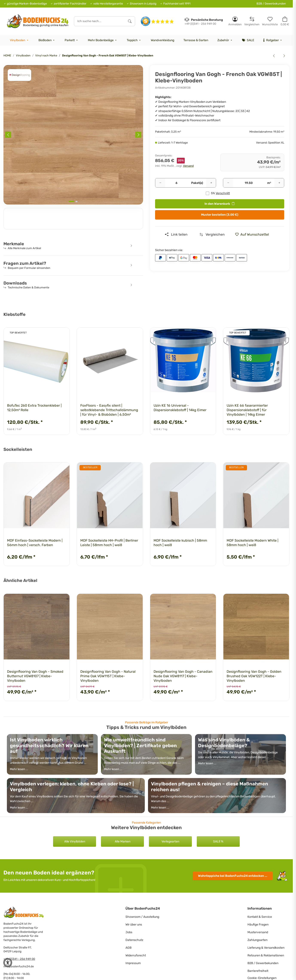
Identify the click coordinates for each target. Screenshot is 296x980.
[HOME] (38, 21)
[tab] (71, 201)
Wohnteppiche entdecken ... (233, 876)
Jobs (129, 932)
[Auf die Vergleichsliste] (212, 235)
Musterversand (258, 932)
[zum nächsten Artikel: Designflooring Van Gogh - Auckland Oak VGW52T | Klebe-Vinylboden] (284, 56)
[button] (235, 21)
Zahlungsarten (257, 940)
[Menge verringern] (160, 183)
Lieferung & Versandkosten (266, 948)
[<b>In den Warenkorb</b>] (7, 63)
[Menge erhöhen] (211, 183)
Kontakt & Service (260, 917)
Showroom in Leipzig (143, 4)
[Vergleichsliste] (252, 21)
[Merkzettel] (270, 21)
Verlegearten (170, 841)
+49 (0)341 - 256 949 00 (19, 959)
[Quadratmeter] (249, 183)
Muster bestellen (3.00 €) (220, 215)
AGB (128, 948)
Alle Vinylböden (75, 841)
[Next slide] (138, 135)
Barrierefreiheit (258, 971)
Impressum (133, 963)
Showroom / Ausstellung (142, 917)
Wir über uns (134, 925)
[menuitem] (20, 40)
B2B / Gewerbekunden (271, 4)
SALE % (218, 841)
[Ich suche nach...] (99, 21)
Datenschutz (134, 940)
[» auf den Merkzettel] (254, 235)
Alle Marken (123, 841)
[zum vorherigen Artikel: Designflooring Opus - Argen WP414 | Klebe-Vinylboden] (274, 56)
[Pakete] (177, 183)
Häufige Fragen (258, 925)
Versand (188, 166)
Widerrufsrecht (136, 955)
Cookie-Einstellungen (262, 978)
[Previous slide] (8, 135)
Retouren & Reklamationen (266, 955)
